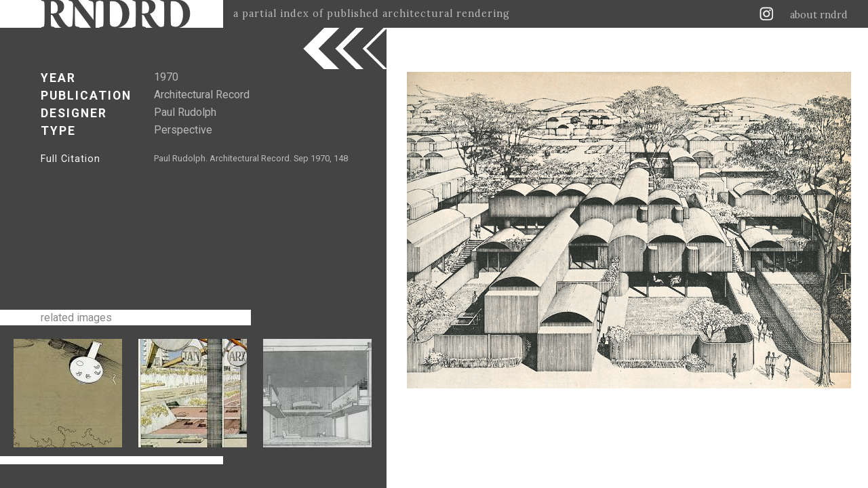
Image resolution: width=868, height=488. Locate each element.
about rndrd (819, 15)
